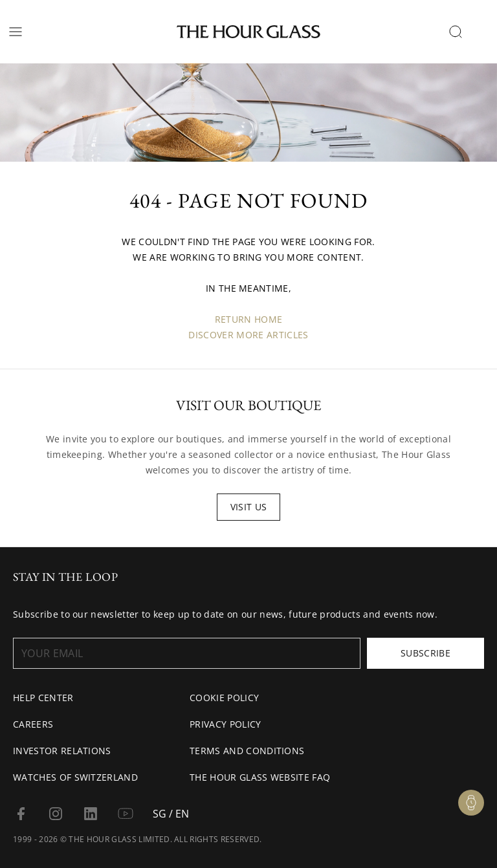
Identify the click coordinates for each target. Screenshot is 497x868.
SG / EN (171, 814)
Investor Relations (62, 751)
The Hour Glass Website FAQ (260, 777)
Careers (33, 724)
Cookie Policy (224, 698)
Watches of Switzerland (75, 777)
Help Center (43, 698)
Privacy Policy (225, 724)
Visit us (249, 507)
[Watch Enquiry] (471, 803)
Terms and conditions (247, 751)
